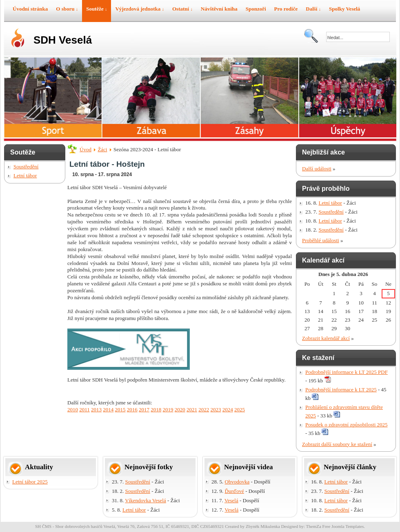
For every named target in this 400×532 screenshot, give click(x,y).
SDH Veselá (63, 40)
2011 (84, 409)
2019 (168, 409)
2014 (108, 409)
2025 (240, 409)
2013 (96, 409)
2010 (73, 409)
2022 (204, 409)
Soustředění (26, 167)
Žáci (102, 149)
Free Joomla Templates (343, 526)
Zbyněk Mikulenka (263, 526)
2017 (144, 409)
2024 (228, 409)
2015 (120, 409)
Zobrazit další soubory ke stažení (337, 444)
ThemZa (314, 526)
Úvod (86, 149)
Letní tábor (25, 175)
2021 (192, 409)
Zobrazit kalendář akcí (326, 338)
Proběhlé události (321, 240)
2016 (132, 409)
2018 (156, 409)
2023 (216, 409)
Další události (317, 169)
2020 (180, 409)
